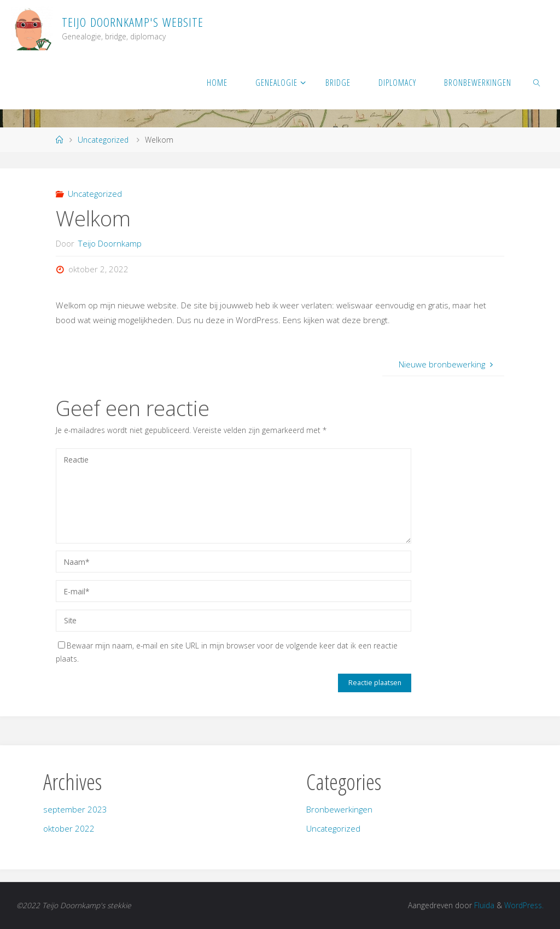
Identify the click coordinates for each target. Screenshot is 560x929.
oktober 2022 (69, 828)
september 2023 (75, 809)
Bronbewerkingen (339, 809)
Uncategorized (103, 140)
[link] (537, 82)
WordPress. (524, 905)
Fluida (483, 905)
